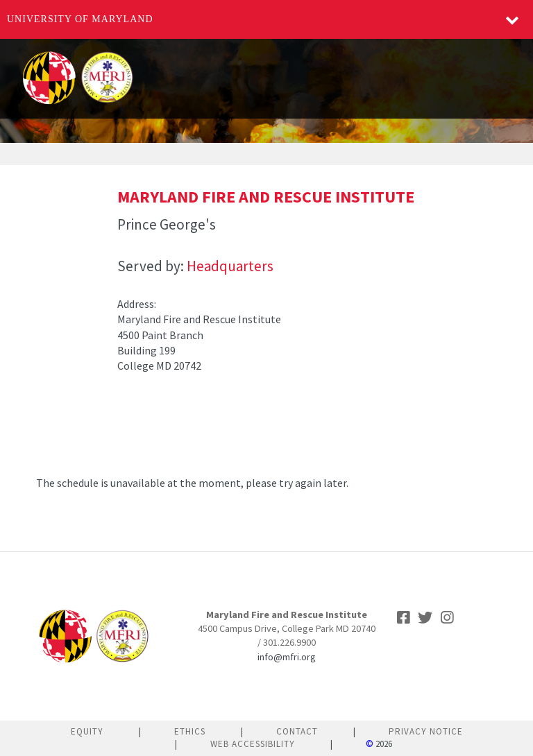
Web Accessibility (253, 744)
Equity (87, 731)
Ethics (190, 731)
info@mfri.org (287, 657)
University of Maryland (80, 19)
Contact (297, 731)
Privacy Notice (426, 731)
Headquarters (230, 266)
